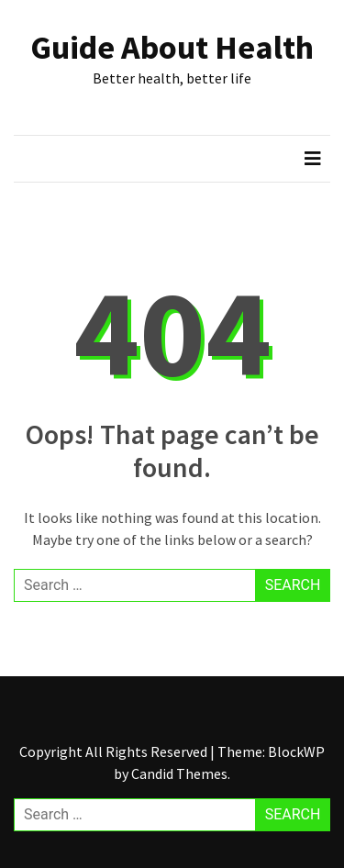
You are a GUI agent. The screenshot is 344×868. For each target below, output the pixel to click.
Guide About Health (172, 47)
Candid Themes (179, 773)
